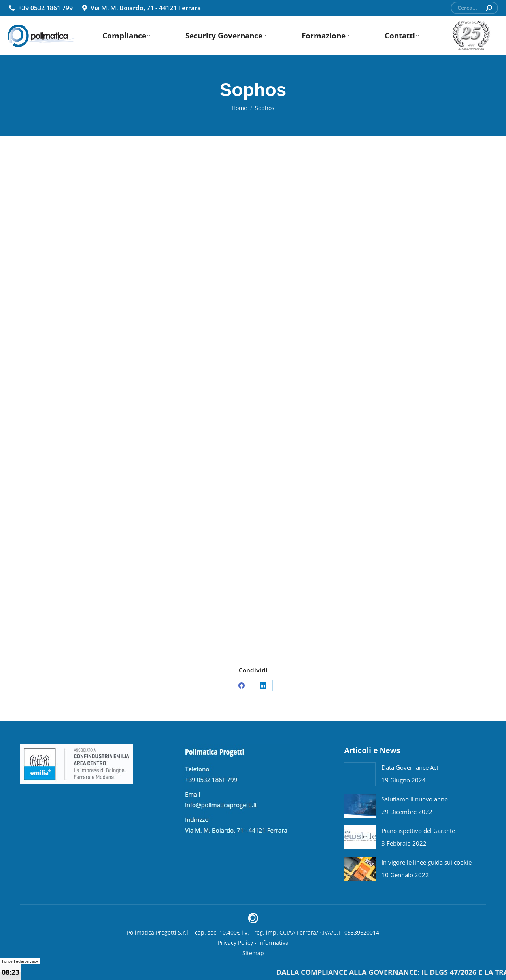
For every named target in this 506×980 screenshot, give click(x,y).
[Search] (474, 8)
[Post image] (360, 774)
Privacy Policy (235, 943)
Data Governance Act (410, 767)
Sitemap (253, 953)
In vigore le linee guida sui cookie (427, 862)
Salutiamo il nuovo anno (415, 799)
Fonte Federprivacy (20, 961)
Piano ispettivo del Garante (418, 831)
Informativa (273, 943)
